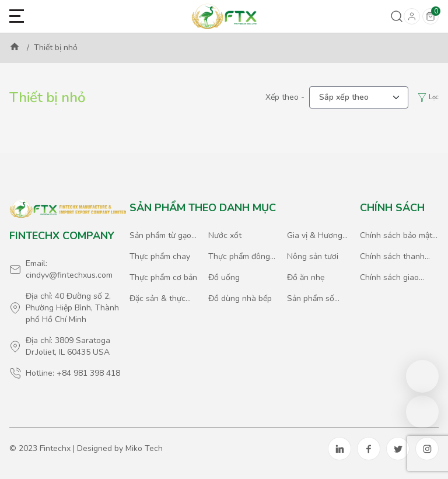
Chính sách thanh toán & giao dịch (392, 257)
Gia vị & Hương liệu (315, 236)
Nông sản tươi (313, 256)
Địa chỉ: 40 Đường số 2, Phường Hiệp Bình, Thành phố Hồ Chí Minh (72, 308)
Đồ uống (224, 277)
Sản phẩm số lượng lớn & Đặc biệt (317, 299)
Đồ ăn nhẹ (306, 277)
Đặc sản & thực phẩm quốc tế (157, 299)
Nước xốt (225, 235)
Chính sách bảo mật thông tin (396, 236)
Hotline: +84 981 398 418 (73, 373)
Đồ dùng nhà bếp (240, 298)
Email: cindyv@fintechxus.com (69, 269)
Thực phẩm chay (160, 256)
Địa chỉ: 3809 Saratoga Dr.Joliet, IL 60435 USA (68, 346)
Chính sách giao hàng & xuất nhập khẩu (393, 278)
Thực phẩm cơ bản (163, 277)
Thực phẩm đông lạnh (239, 257)
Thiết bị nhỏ (56, 48)
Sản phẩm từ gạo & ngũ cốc (160, 236)
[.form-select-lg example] (359, 97)
